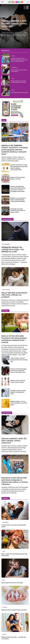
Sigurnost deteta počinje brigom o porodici (18, 178)
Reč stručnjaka (6, 244)
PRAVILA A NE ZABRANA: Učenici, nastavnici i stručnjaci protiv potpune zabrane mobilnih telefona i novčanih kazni (15, 150)
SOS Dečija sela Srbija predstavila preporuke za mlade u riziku (18, 211)
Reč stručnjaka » (7, 219)
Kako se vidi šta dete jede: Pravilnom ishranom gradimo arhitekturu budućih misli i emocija (14, 339)
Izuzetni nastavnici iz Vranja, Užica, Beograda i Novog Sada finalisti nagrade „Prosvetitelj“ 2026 (19, 167)
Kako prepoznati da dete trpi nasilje (19, 92)
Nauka (13, 56)
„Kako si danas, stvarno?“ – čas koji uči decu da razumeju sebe (19, 360)
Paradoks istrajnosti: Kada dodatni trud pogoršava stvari (18, 392)
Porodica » (6, 498)
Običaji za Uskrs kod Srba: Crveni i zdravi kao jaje (18, 381)
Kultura (4, 634)
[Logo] (16, 2)
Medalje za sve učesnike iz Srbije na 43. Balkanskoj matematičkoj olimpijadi (18, 200)
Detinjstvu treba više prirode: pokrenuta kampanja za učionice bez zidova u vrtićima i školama (20, 60)
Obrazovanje (5, 17)
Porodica (5, 607)
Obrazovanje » (7, 413)
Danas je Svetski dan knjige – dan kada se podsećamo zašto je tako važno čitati (19, 371)
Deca (13, 90)
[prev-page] (25, 7)
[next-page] (27, 7)
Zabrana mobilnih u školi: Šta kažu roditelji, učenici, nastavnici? (14, 23)
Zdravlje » (5, 311)
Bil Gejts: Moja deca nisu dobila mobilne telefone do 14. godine (18, 82)
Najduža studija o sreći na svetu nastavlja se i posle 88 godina (19, 403)
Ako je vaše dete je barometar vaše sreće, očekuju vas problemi (14, 295)
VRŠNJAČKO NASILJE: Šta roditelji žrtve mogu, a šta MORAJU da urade (13, 249)
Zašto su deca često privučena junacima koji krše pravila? (14, 555)
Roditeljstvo (15, 67)
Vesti (13, 78)
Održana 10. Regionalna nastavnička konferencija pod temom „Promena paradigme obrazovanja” (18, 189)
